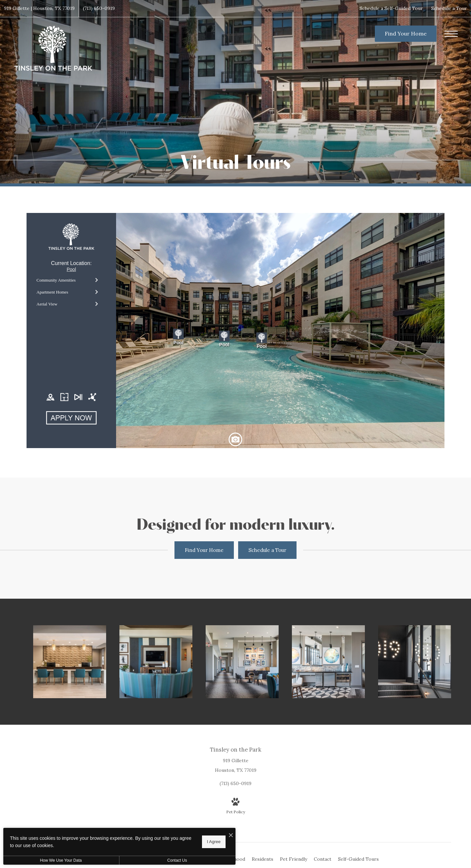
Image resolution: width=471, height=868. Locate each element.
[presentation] (235, 331)
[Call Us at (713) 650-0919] (99, 8)
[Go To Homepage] (53, 49)
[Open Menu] (451, 34)
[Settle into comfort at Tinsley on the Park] (156, 662)
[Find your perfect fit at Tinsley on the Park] (415, 662)
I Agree (214, 842)
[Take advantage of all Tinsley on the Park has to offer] (328, 662)
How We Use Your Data (61, 860)
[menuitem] (263, 859)
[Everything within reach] (70, 662)
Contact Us (177, 860)
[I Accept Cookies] (231, 835)
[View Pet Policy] (236, 807)
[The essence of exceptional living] (242, 662)
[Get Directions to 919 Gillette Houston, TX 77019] (39, 8)
